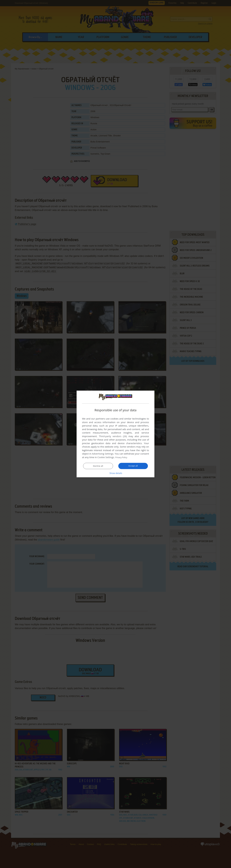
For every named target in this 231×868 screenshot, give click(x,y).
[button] (115, 473)
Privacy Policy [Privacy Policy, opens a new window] (123, 457)
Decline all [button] (98, 466)
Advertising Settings (103, 454)
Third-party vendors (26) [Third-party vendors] (113, 436)
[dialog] (115, 434)
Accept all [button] (133, 466)
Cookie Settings (106, 457)
